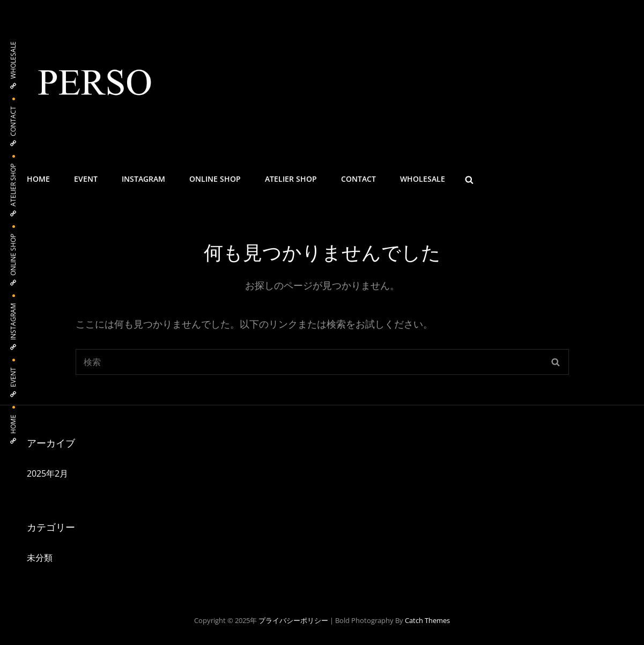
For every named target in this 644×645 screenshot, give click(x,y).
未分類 (40, 558)
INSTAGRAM (143, 179)
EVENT (86, 179)
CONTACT (358, 179)
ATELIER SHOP (291, 179)
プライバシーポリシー (293, 620)
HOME (38, 179)
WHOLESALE (423, 179)
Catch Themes (427, 620)
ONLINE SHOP (215, 179)
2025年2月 (47, 473)
